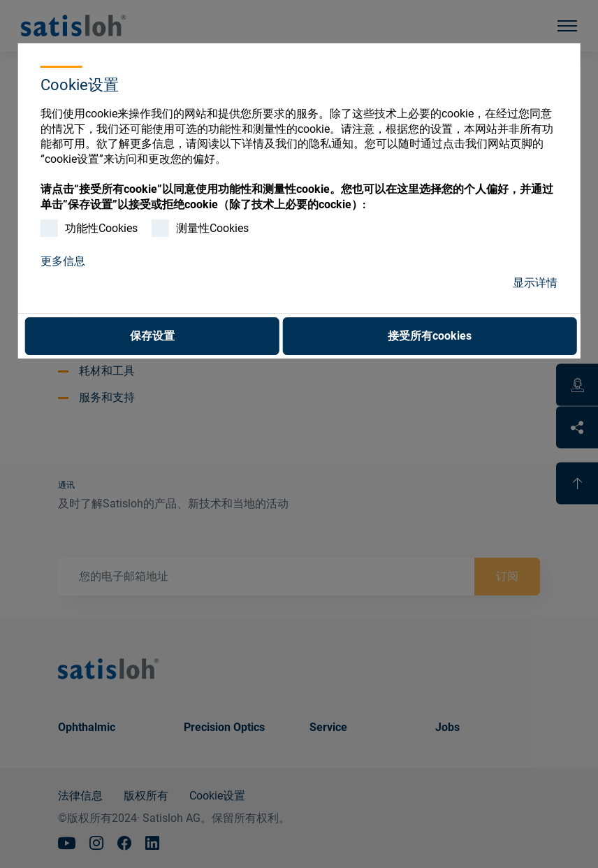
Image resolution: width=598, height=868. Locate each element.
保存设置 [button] (152, 336)
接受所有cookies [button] (430, 336)
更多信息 (63, 261)
